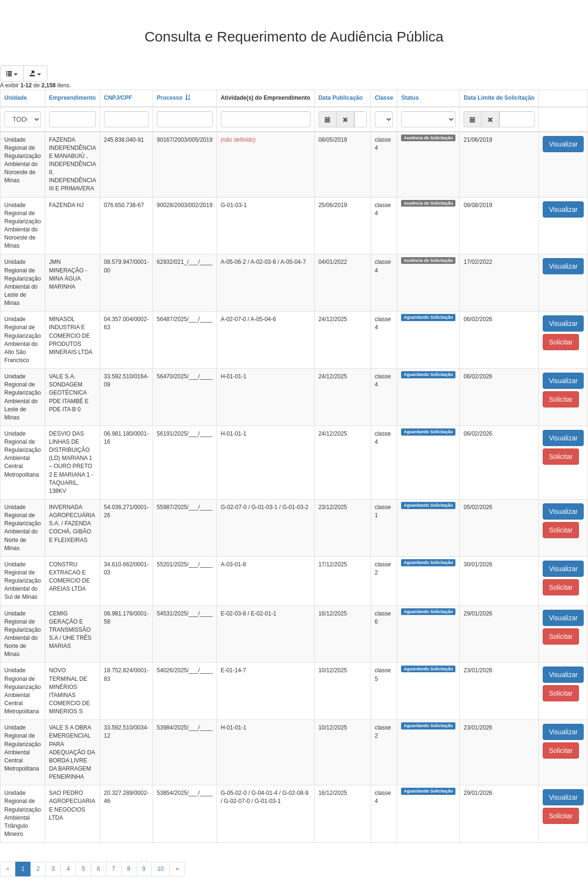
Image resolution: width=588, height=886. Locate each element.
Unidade (15, 98)
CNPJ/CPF (118, 98)
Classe (384, 98)
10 (160, 869)
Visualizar (563, 144)
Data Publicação (341, 98)
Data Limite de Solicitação (499, 98)
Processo (170, 98)
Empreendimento (72, 98)
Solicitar (561, 342)
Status (410, 98)
